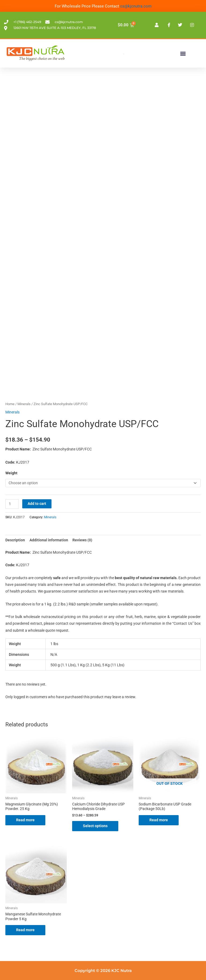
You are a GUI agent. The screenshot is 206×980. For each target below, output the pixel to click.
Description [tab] (15, 540)
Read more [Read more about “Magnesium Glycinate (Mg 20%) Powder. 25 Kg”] (25, 820)
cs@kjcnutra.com (136, 6)
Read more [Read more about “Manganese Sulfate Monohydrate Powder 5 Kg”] (25, 930)
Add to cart (37, 504)
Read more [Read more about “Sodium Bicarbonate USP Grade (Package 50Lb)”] (159, 820)
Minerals (24, 404)
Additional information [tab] (49, 540)
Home (10, 404)
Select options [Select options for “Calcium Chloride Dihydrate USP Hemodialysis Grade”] (95, 826)
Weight (11, 473)
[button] (183, 53)
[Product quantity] (12, 504)
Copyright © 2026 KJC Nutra (103, 970)
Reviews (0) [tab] (82, 540)
